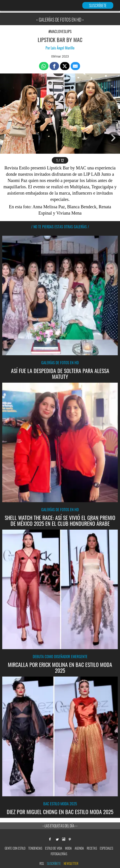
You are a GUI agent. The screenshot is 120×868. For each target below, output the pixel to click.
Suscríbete (54, 863)
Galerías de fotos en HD (60, 362)
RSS (42, 863)
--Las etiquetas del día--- (60, 825)
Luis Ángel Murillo (63, 48)
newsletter (71, 863)
